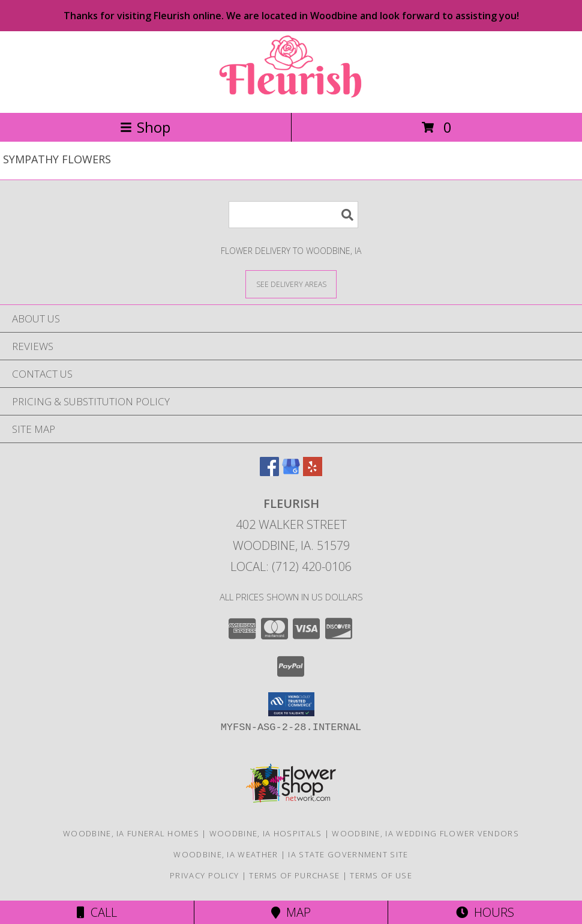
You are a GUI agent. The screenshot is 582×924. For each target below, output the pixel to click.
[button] (291, 704)
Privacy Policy (204, 875)
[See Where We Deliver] (291, 284)
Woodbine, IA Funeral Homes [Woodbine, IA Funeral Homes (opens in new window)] (131, 833)
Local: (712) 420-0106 (291, 566)
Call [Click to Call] (97, 912)
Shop (145, 127)
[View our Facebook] (269, 472)
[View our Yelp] (313, 472)
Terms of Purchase (294, 875)
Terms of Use (381, 875)
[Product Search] (293, 215)
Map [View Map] (291, 912)
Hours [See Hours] (485, 912)
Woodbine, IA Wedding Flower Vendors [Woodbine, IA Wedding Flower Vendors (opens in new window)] (425, 833)
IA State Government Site (348, 854)
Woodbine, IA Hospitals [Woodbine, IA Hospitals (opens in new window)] (266, 833)
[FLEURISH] (291, 95)
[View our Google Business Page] (291, 472)
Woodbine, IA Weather (226, 854)
